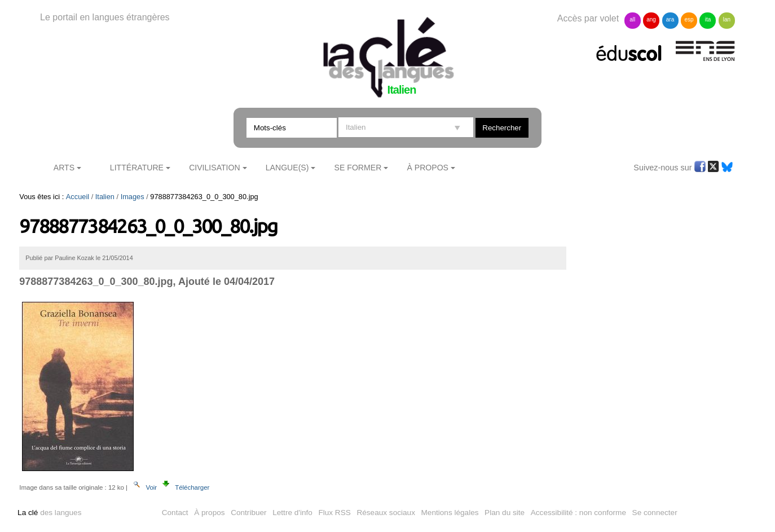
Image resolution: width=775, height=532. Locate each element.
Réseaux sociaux (386, 513)
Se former (358, 168)
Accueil (78, 197)
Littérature (137, 168)
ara (670, 19)
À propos (209, 513)
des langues (49, 513)
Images (133, 197)
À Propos (428, 168)
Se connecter (655, 513)
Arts (64, 168)
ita (708, 19)
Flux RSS (334, 513)
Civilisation (214, 168)
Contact (175, 513)
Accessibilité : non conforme (578, 513)
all (632, 19)
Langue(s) (287, 168)
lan (727, 19)
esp (689, 19)
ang (651, 19)
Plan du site (505, 513)
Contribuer (248, 513)
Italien (105, 197)
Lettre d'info (292, 513)
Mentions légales (450, 513)
